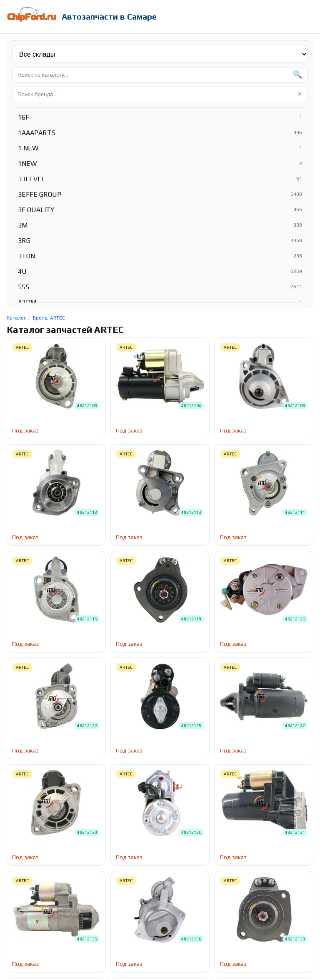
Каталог (16, 318)
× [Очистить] (300, 94)
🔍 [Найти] (297, 75)
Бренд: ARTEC (49, 318)
